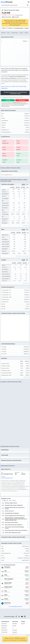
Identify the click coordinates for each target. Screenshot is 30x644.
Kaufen (9, 100)
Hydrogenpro (7, 567)
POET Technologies (9, 579)
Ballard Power (7, 603)
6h (2, 501)
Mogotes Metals (8, 583)
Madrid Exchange (19, 15)
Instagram (15, 632)
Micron (6, 595)
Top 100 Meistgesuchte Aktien (16, 607)
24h (7, 501)
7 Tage (10, 501)
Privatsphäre (4, 632)
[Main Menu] (29, 2)
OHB (5, 571)
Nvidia (6, 575)
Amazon (6, 599)
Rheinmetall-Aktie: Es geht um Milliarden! (14, 505)
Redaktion (15, 624)
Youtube (14, 626)
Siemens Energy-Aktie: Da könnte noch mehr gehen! (16, 530)
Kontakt (23, 624)
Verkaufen (23, 100)
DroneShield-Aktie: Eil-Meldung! (12, 513)
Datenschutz (4, 630)
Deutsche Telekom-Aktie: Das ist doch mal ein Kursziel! (15, 508)
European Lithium (8, 587)
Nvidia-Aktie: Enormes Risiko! (11, 522)
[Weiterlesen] (28, 503)
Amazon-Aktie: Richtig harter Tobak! (13, 533)
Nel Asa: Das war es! (9, 511)
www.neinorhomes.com (7, 478)
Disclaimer (4, 628)
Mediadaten (4, 626)
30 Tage (14, 501)
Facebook (15, 630)
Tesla (6, 591)
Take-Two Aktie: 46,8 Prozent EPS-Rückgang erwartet (14, 528)
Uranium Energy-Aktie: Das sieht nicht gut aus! (15, 516)
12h (5, 501)
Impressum (4, 624)
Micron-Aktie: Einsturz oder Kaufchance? (14, 525)
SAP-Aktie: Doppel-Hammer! (11, 503)
